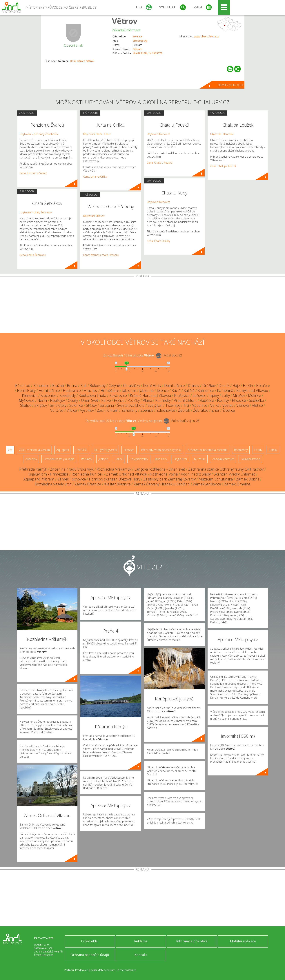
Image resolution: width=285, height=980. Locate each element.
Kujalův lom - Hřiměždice (48, 474)
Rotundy (86, 459)
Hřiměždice (110, 390)
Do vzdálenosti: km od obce (129, 355)
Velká (215, 405)
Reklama (141, 941)
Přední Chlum (185, 400)
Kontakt (141, 955)
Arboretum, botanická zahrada (208, 450)
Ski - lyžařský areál (105, 450)
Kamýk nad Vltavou (252, 390)
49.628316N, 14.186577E (147, 53)
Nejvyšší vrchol (139, 459)
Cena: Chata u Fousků (160, 163)
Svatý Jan (155, 405)
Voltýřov (57, 410)
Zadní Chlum (108, 410)
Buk (83, 386)
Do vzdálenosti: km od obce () (124, 421)
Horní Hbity (26, 390)
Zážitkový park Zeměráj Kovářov (169, 479)
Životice (229, 410)
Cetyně (114, 386)
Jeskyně (103, 459)
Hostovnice (72, 390)
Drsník (224, 386)
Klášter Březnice (117, 484)
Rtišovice (239, 400)
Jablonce (129, 390)
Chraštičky (132, 386)
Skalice (26, 405)
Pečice (119, 400)
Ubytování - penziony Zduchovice (39, 134)
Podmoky (163, 400)
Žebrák (184, 410)
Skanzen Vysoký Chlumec (235, 474)
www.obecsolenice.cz (207, 36)
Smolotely (58, 405)
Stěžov (91, 405)
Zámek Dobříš (248, 479)
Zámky (273, 450)
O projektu (90, 941)
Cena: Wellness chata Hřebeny (101, 255)
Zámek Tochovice (72, 479)
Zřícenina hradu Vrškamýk (72, 469)
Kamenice (206, 390)
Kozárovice (118, 395)
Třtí (186, 405)
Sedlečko (256, 400)
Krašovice (182, 395)
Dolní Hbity (152, 386)
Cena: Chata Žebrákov (33, 255)
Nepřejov (57, 400)
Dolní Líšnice (77, 61)
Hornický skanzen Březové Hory (115, 479)
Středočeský (140, 41)
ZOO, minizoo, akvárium (34, 450)
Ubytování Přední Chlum (97, 134)
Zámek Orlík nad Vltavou (127, 474)
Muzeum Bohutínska (216, 479)
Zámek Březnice (88, 484)
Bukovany (98, 386)
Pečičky (134, 400)
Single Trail (180, 459)
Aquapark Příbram (39, 479)
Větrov (125, 21)
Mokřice (255, 395)
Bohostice (41, 386)
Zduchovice (166, 410)
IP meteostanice (126, 970)
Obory (73, 400)
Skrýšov (41, 405)
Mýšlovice (27, 400)
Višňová (243, 405)
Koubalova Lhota (92, 395)
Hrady (258, 450)
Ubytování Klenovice (159, 134)
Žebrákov (201, 410)
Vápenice (200, 405)
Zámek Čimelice (237, 484)
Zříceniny (31, 459)
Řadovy (223, 400)
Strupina (107, 405)
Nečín (42, 400)
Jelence (163, 390)
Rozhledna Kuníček (87, 474)
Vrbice (72, 410)
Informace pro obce (192, 941)
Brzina (72, 386)
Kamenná (225, 390)
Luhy (226, 395)
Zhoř (216, 410)
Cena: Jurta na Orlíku (95, 177)
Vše (10, 450)
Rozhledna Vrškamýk (114, 469)
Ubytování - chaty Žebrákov (36, 212)
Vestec (228, 405)
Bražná (58, 386)
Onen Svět (90, 400)
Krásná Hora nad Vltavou (150, 395)
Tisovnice (173, 405)
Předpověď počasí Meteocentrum (95, 970)
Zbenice (147, 410)
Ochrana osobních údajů (90, 955)
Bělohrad (23, 386)
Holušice (263, 386)
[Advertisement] (143, 305)
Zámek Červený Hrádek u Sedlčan (162, 484)
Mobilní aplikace (243, 941)
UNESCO (81, 450)
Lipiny (214, 395)
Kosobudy (68, 395)
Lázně (119, 459)
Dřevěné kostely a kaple (59, 459)
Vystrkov (87, 410)
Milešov (239, 395)
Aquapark (63, 450)
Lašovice (199, 395)
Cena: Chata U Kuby (158, 241)
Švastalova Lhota (131, 405)
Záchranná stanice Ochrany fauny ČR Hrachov (226, 469)
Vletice (257, 405)
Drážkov (209, 386)
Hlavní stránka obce (231, 85)
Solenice (138, 36)
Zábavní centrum (223, 459)
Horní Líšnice (49, 390)
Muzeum (200, 459)
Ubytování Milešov (94, 216)
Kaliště (189, 390)
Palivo (106, 400)
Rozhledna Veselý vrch (53, 484)
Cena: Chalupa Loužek (223, 166)
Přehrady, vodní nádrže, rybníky (161, 450)
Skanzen (129, 450)
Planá (147, 400)
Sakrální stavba (250, 459)
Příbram (137, 49)
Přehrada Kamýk (33, 469)
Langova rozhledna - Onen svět (160, 469)
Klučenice (48, 395)
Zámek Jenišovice (207, 484)
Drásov (194, 386)
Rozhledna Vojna (164, 474)
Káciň (176, 390)
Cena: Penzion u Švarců (33, 173)
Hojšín (248, 386)
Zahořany (129, 410)
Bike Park (161, 459)
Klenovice (30, 395)
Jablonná (147, 390)
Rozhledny (241, 450)
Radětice (207, 400)
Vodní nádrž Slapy (196, 474)
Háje (236, 386)
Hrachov (91, 390)
